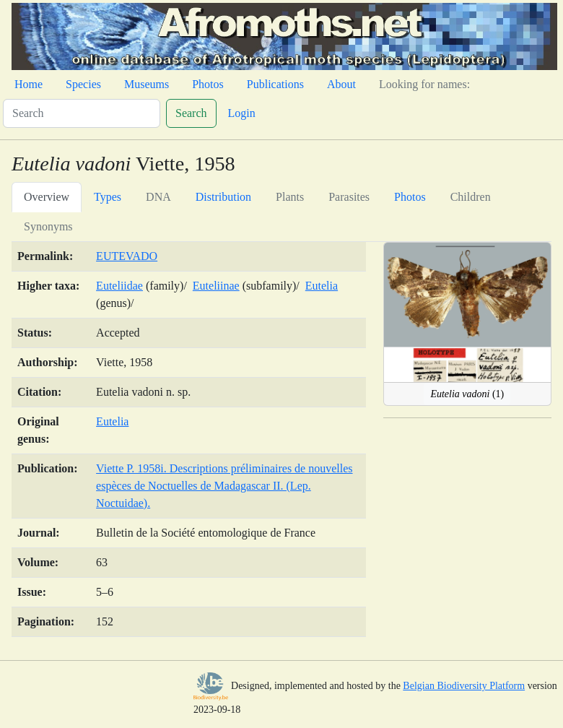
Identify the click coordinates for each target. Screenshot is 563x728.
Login (242, 113)
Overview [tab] (47, 197)
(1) (467, 394)
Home (29, 84)
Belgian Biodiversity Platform (464, 686)
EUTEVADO (127, 256)
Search (191, 113)
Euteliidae (119, 286)
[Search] (82, 113)
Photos (208, 84)
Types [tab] (108, 197)
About (341, 84)
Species (83, 84)
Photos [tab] (410, 197)
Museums (147, 84)
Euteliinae (216, 286)
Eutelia (322, 286)
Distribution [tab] (223, 197)
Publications (275, 84)
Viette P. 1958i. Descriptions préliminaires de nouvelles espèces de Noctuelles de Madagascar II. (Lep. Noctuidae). (224, 486)
